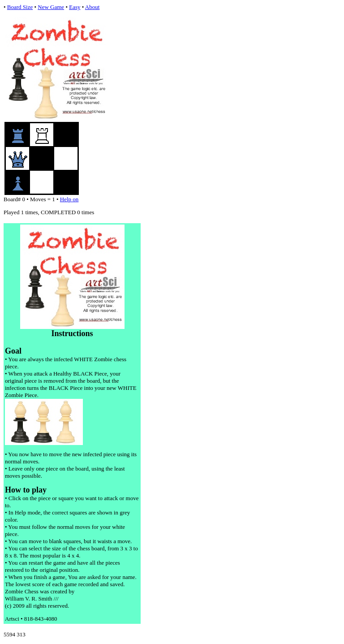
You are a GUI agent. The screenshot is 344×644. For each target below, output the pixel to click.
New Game (51, 7)
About (92, 7)
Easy (75, 7)
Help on (69, 199)
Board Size (20, 7)
